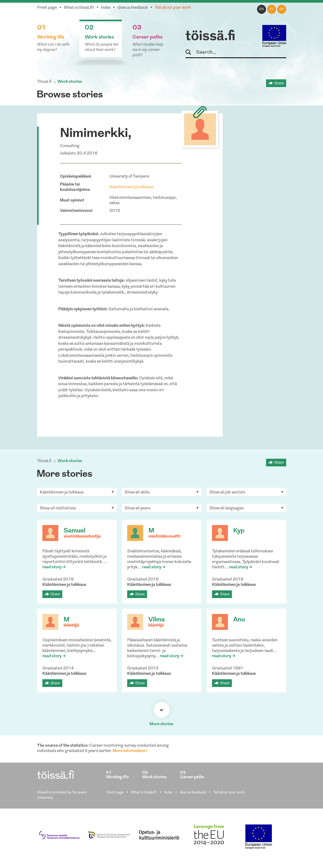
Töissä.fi (44, 82)
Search (191, 52)
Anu (239, 620)
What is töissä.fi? (79, 8)
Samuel (74, 531)
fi (272, 9)
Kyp (239, 531)
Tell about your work (173, 8)
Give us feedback (133, 8)
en (261, 9)
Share (279, 83)
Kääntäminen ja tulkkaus (131, 187)
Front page (47, 8)
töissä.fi (210, 37)
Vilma (157, 620)
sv (282, 9)
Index (106, 8)
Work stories (70, 82)
